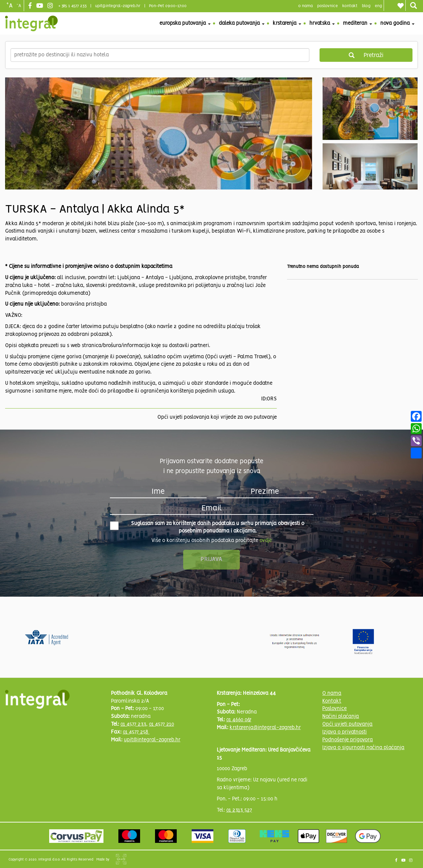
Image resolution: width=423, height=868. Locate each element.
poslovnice (328, 6)
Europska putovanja (185, 23)
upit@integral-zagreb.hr (118, 6)
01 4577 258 (136, 732)
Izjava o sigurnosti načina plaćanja (363, 748)
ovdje (266, 541)
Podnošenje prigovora (348, 740)
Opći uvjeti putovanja (347, 724)
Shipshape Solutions (121, 859)
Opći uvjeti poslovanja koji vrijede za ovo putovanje (217, 417)
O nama (332, 693)
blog (366, 6)
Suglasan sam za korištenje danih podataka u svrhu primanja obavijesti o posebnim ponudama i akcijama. (207, 528)
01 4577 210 (161, 724)
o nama (305, 6)
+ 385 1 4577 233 (72, 6)
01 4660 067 (239, 720)
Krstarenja (287, 23)
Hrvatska (322, 23)
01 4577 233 (133, 724)
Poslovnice (334, 709)
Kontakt (350, 6)
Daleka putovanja (242, 23)
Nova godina (397, 23)
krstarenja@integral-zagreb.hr (265, 728)
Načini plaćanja (341, 717)
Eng (378, 6)
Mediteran (358, 23)
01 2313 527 (239, 810)
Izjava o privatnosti (344, 732)
